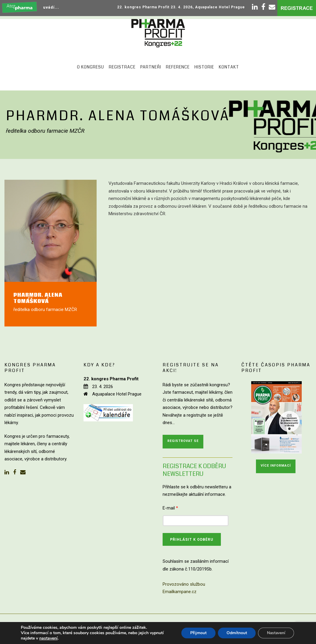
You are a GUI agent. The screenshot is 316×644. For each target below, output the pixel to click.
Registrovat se (183, 441)
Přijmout (197, 633)
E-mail (170, 508)
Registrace (122, 67)
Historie (204, 67)
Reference (178, 67)
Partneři (151, 67)
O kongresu (91, 67)
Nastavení (276, 633)
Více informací (276, 466)
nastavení (48, 638)
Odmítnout (236, 633)
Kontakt (229, 67)
